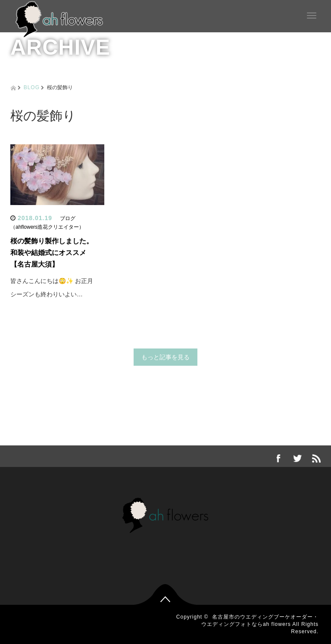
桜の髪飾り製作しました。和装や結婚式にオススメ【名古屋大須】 (52, 253)
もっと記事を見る (165, 357)
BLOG (32, 87)
